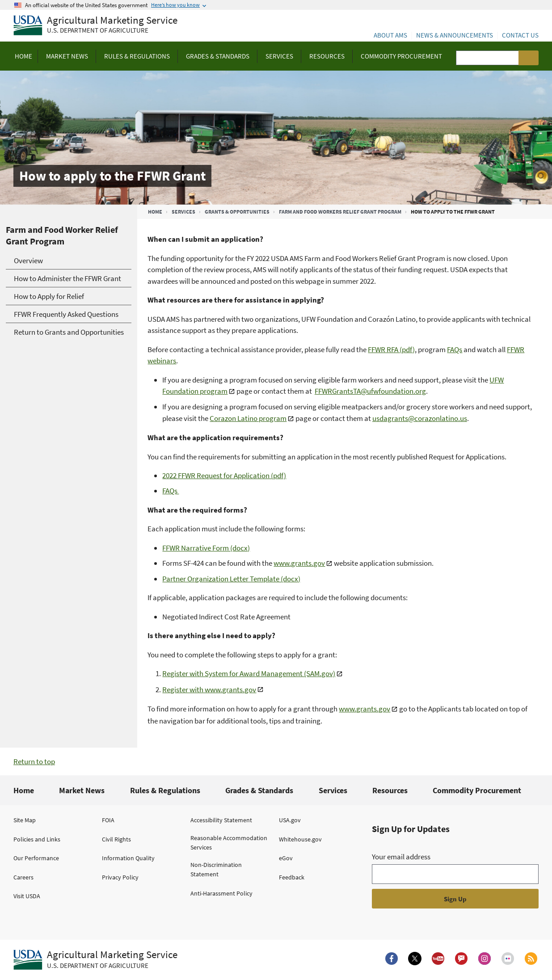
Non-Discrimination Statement (216, 869)
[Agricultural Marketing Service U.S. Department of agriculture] (95, 26)
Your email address (401, 857)
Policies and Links (37, 839)
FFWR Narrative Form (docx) (206, 548)
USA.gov (290, 820)
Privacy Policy (120, 877)
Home (155, 212)
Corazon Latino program (248, 418)
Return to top (34, 761)
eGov (286, 858)
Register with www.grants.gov (209, 690)
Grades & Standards (259, 790)
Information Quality (128, 858)
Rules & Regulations (165, 790)
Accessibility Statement (221, 820)
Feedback (292, 877)
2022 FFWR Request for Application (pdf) (224, 475)
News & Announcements (455, 35)
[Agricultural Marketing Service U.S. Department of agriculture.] (95, 960)
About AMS (390, 35)
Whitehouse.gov (300, 839)
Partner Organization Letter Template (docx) (231, 579)
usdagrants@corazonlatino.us (420, 418)
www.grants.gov (299, 563)
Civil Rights (116, 839)
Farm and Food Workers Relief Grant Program (340, 212)
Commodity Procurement (477, 790)
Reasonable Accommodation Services (229, 843)
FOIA (108, 820)
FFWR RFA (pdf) (391, 349)
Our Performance (36, 858)
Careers (23, 877)
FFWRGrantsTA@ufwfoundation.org (370, 391)
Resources (390, 790)
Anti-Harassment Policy (221, 893)
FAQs (455, 349)
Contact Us (520, 35)
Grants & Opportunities (237, 212)
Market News (82, 790)
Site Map (25, 820)
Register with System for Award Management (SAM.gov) (249, 673)
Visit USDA (27, 896)
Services (183, 212)
